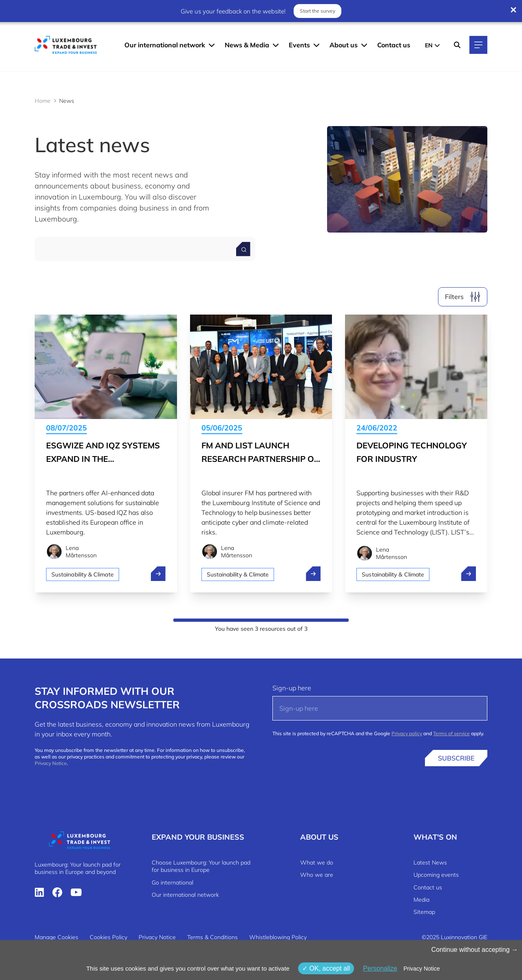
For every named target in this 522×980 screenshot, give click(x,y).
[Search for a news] (243, 249)
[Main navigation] (478, 45)
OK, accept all (326, 968)
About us (344, 45)
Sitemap (424, 912)
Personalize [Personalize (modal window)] (380, 968)
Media (421, 900)
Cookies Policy (108, 937)
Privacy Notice (51, 763)
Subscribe (456, 758)
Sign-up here (292, 688)
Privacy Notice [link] (421, 969)
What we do (317, 862)
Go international (173, 882)
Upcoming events (436, 875)
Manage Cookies (56, 937)
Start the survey (317, 11)
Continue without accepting (474, 950)
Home (43, 101)
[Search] (457, 45)
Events (299, 45)
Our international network (165, 45)
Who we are (317, 875)
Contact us (394, 45)
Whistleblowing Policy (278, 937)
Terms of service (451, 733)
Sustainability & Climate (83, 574)
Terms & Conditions (212, 937)
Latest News (430, 862)
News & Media (247, 45)
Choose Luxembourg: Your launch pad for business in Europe (201, 866)
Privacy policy (407, 733)
